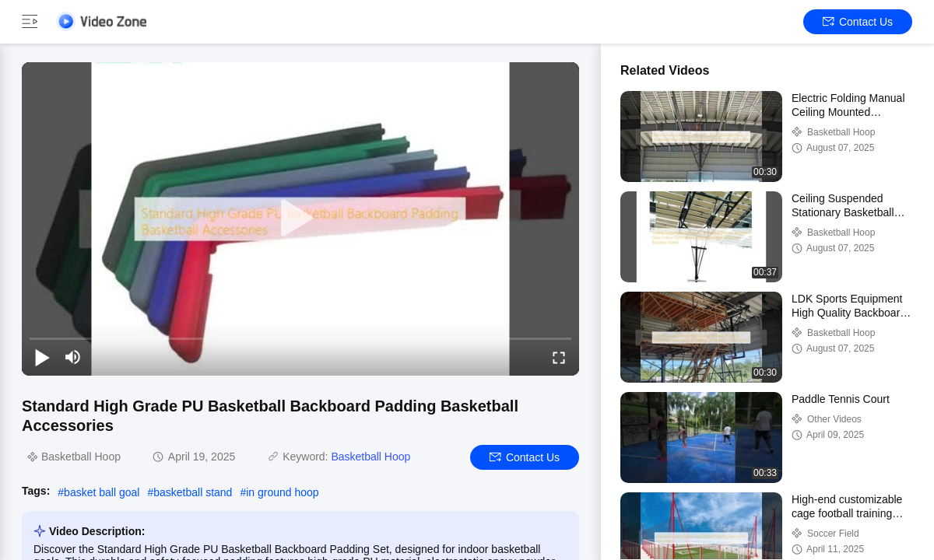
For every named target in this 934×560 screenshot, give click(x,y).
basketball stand (193, 492)
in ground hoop (282, 492)
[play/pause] (42, 357)
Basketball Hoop (370, 457)
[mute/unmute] (73, 357)
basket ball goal (102, 492)
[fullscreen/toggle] (559, 357)
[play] (300, 219)
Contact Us (858, 22)
